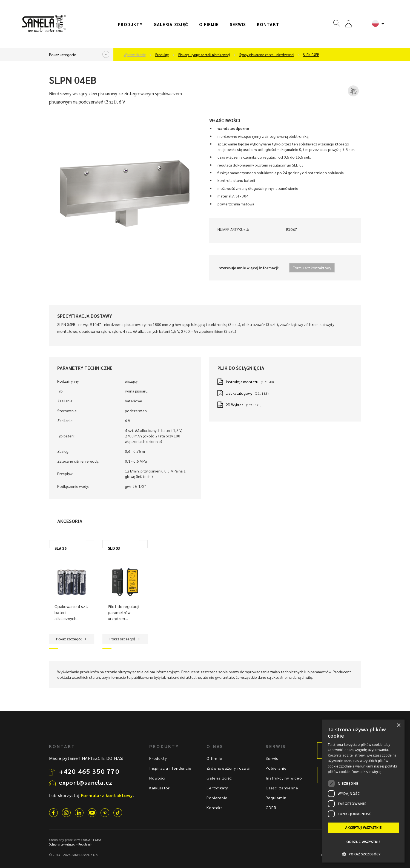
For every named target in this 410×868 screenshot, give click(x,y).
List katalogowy (239, 393)
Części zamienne (282, 788)
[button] (363, 854)
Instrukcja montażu (242, 382)
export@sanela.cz (86, 782)
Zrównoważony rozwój (228, 768)
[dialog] (363, 791)
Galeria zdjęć (171, 24)
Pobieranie (217, 798)
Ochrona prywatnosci (62, 844)
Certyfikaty (217, 788)
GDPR (271, 807)
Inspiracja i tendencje (170, 768)
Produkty (130, 24)
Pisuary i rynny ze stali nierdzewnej (204, 55)
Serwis (238, 24)
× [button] (398, 725)
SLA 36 (61, 548)
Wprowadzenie (135, 55)
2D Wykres (235, 405)
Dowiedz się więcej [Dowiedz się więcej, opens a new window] (366, 772)
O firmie (209, 24)
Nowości (157, 778)
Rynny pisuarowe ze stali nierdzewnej (267, 55)
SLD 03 (114, 548)
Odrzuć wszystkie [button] (363, 842)
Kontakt (268, 24)
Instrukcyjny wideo (284, 778)
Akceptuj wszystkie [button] (363, 828)
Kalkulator (160, 788)
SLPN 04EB (311, 55)
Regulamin (276, 798)
